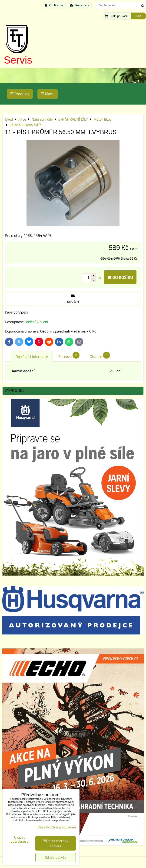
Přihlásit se (54, 5)
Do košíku (120, 277)
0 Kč (138, 16)
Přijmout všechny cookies (55, 843)
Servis (18, 60)
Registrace (80, 5)
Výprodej (14, 391)
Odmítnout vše (55, 857)
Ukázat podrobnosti (20, 839)
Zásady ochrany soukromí (57, 827)
